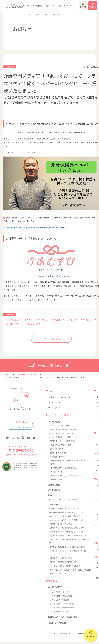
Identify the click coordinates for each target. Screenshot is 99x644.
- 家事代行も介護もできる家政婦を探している (67, 547)
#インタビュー (43, 320)
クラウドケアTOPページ (59, 397)
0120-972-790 (21, 450)
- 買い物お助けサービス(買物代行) (63, 468)
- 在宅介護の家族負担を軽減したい (63, 562)
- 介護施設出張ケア (57, 457)
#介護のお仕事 (58, 320)
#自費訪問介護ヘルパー (14, 324)
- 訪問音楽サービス (57, 480)
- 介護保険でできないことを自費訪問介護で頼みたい (70, 551)
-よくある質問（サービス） (60, 592)
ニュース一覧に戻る (51, 339)
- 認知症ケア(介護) (57, 449)
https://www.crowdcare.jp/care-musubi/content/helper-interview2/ (35, 228)
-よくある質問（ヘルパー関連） (62, 604)
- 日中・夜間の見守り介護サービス (63, 437)
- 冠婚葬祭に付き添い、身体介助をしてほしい (68, 535)
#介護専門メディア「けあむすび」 (18, 320)
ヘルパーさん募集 (21, 427)
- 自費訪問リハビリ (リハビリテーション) (66, 476)
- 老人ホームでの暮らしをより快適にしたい (67, 520)
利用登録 (91, 4)
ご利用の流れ (43, 6)
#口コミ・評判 (34, 324)
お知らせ (10, 67)
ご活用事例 (53, 6)
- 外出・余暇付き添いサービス (61, 433)
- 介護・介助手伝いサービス (60, 425)
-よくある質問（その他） (59, 611)
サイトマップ (54, 408)
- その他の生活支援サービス (60, 445)
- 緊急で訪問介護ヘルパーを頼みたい (64, 508)
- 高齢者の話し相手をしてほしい (62, 558)
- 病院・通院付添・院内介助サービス (64, 429)
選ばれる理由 (36, 6)
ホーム (23, 6)
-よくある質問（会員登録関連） (62, 607)
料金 (48, 6)
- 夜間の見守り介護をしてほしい (62, 524)
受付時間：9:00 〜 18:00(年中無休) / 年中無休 (21, 455)
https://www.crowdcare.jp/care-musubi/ (51, 276)
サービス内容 (29, 6)
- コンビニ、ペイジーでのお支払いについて (67, 499)
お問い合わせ (54, 402)
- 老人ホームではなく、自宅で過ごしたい (66, 516)
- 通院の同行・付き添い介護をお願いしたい (67, 528)
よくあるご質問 (55, 587)
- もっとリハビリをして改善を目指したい (66, 566)
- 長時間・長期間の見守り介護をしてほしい (67, 512)
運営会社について (21, 422)
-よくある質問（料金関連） (60, 600)
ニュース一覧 (21, 374)
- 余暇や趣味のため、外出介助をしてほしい (67, 532)
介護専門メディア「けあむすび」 (63, 617)
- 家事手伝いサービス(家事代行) (62, 441)
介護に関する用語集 (57, 623)
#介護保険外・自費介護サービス (82, 320)
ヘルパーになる (59, 6)
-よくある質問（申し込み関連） (62, 596)
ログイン (77, 4)
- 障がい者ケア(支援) (58, 453)
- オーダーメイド (56, 472)
